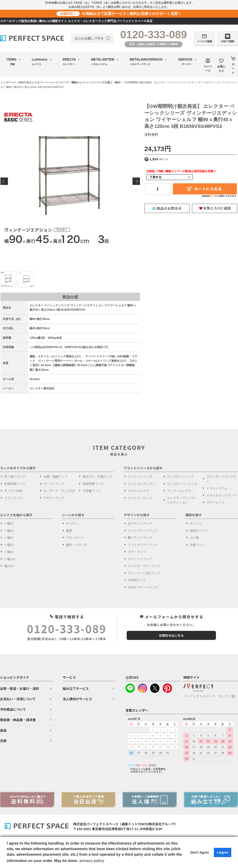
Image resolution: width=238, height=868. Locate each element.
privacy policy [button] (92, 861)
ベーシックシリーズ (57, 82)
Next (136, 181)
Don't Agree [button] (200, 852)
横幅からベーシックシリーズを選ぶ (92, 82)
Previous (4, 181)
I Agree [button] (222, 852)
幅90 (118, 82)
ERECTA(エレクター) (31, 82)
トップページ (8, 82)
